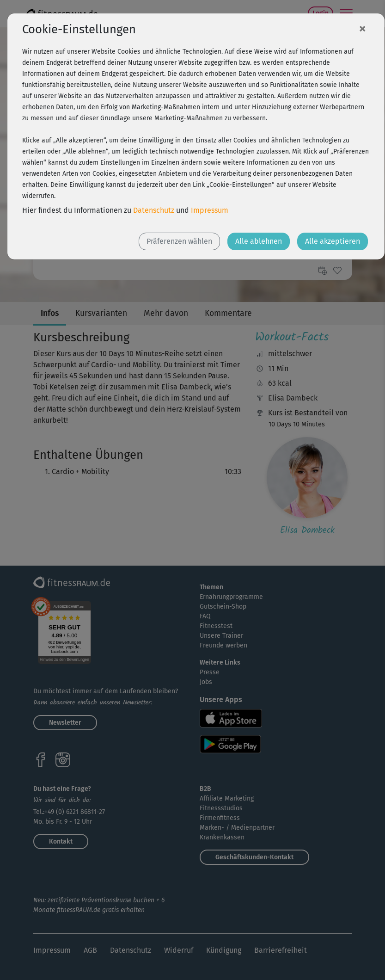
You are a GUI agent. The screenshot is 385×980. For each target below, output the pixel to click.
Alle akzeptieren (333, 241)
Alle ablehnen (259, 241)
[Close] (362, 28)
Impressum (210, 210)
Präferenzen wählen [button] (179, 241)
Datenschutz (154, 210)
